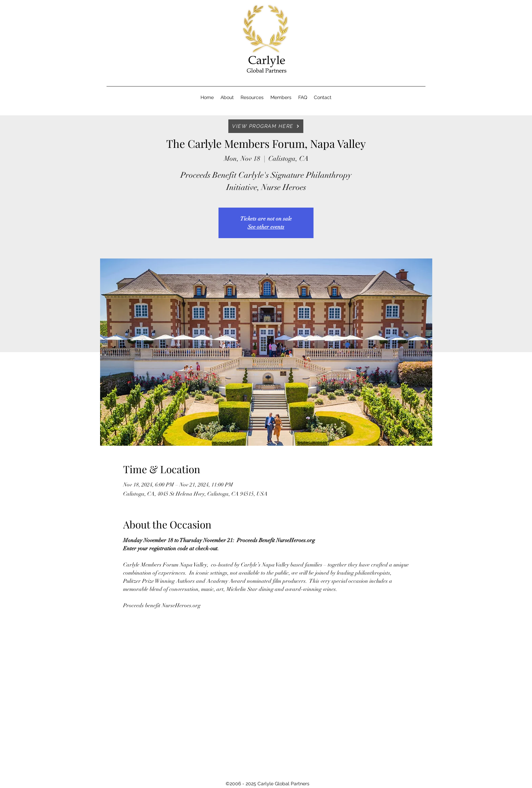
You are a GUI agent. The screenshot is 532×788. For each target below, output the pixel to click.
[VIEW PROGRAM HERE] (266, 126)
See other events (266, 227)
